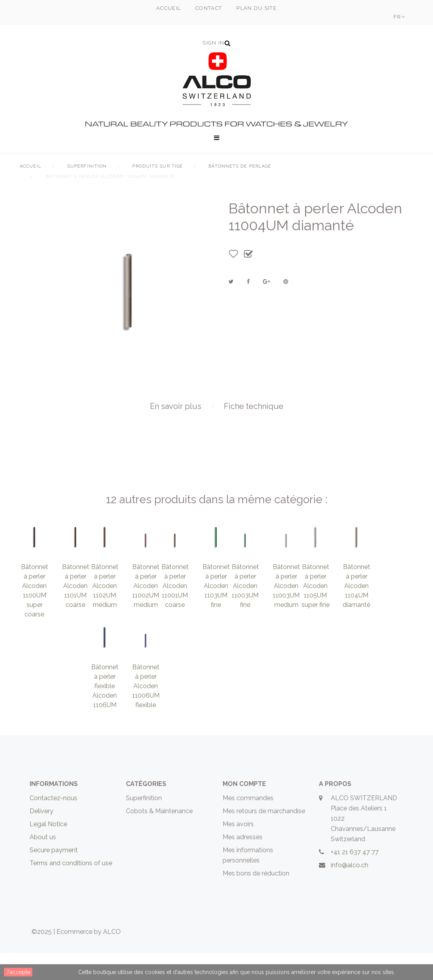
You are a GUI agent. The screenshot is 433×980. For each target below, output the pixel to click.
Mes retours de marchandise (264, 838)
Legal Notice (48, 851)
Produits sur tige (157, 166)
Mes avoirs (238, 851)
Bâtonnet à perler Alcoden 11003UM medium (286, 613)
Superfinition (87, 166)
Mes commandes (248, 825)
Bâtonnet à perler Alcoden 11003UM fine (245, 613)
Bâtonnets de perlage (240, 166)
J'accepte (18, 972)
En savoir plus (176, 433)
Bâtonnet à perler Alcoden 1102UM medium (105, 613)
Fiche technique (254, 433)
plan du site (257, 8)
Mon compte (244, 811)
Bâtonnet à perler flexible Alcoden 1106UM (105, 713)
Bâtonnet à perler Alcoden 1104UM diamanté (356, 613)
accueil (169, 8)
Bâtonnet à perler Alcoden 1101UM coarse (76, 613)
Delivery (41, 838)
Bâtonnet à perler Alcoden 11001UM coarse (175, 613)
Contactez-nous (53, 825)
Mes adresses (243, 864)
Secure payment (54, 877)
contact (209, 8)
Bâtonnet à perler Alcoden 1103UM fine (216, 613)
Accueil (31, 166)
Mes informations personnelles (248, 882)
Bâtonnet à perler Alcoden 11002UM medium (146, 613)
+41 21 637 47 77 (355, 879)
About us (43, 864)
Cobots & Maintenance (159, 838)
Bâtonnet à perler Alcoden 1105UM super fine (316, 613)
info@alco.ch (350, 892)
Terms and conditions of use (71, 890)
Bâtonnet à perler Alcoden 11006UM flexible (146, 713)
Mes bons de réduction (256, 901)
